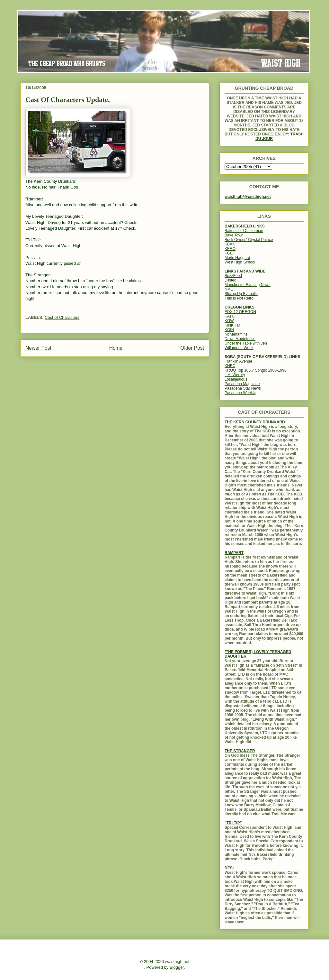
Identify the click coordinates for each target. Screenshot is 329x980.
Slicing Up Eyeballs (241, 294)
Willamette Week (239, 348)
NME (229, 289)
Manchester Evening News (248, 285)
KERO (230, 249)
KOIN (229, 330)
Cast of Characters (62, 317)
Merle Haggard (237, 258)
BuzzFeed (233, 276)
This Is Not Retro (239, 298)
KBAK (230, 244)
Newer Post (38, 348)
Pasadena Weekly (240, 393)
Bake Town (234, 235)
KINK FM (232, 325)
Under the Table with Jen (246, 343)
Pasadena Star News (243, 388)
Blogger (177, 967)
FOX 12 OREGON (240, 312)
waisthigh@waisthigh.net (248, 197)
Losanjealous (236, 379)
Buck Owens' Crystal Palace (249, 240)
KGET (230, 253)
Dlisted (231, 280)
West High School (240, 262)
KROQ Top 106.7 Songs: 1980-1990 (256, 370)
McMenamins (236, 334)
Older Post (192, 348)
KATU (230, 316)
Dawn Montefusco (240, 339)
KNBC (230, 366)
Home (116, 348)
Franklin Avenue (238, 361)
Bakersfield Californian (244, 231)
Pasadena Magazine (242, 384)
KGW (229, 321)
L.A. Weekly (235, 375)
